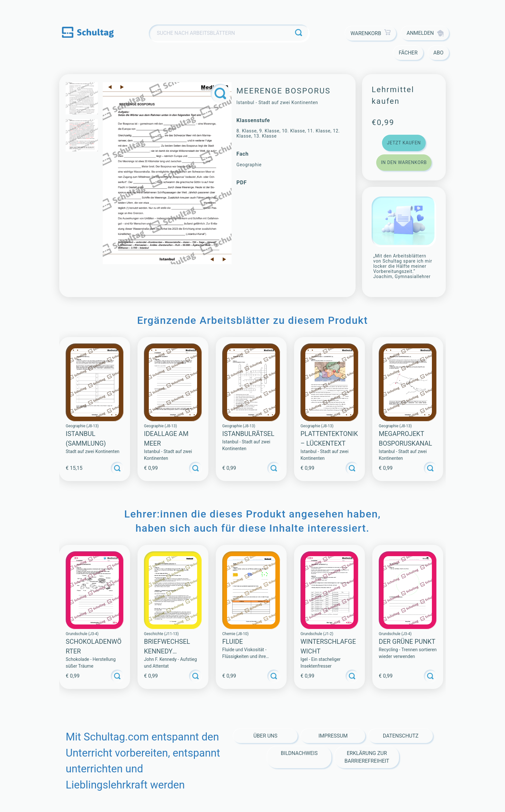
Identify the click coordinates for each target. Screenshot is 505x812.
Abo (438, 53)
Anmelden (425, 33)
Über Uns (266, 736)
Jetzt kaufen (404, 143)
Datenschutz (401, 736)
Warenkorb (371, 33)
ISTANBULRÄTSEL (248, 434)
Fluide (233, 642)
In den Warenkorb (404, 162)
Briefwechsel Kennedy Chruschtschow (172, 651)
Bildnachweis (299, 753)
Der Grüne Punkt (407, 642)
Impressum (333, 736)
